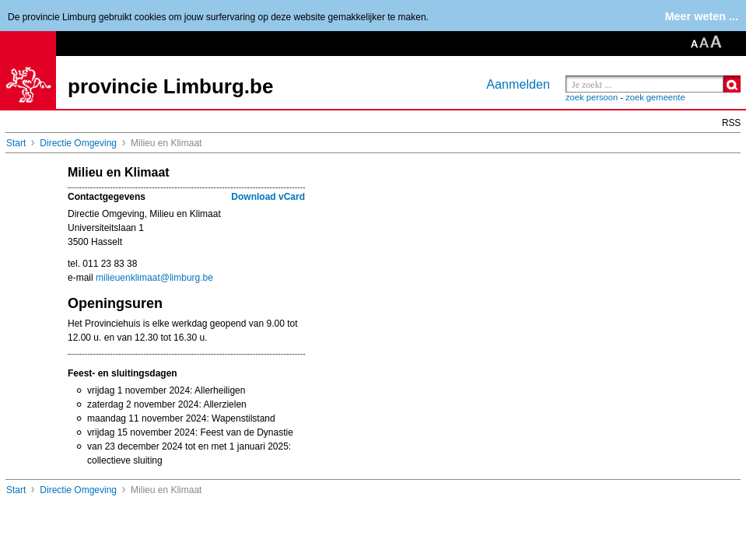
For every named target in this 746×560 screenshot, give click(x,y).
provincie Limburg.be (170, 86)
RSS (731, 123)
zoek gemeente (655, 97)
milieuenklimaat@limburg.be (154, 278)
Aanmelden (518, 84)
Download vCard (268, 197)
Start (16, 143)
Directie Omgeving (78, 143)
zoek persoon (592, 97)
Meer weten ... (702, 16)
